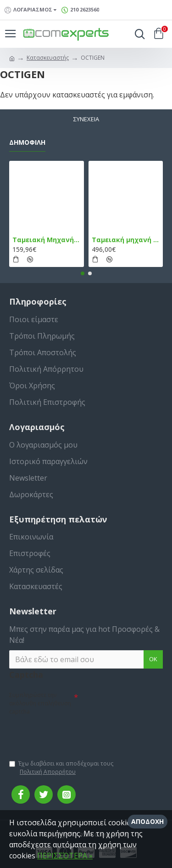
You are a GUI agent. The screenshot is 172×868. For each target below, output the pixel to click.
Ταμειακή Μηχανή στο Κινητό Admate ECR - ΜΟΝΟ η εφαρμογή (47, 240)
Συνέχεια (86, 119)
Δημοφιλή (27, 142)
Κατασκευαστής (48, 58)
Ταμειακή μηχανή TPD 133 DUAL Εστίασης (126, 240)
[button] (83, 273)
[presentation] (73, 733)
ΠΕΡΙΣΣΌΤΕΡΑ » (65, 856)
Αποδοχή (147, 821)
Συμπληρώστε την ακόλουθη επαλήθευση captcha (40, 703)
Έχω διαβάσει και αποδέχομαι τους (61, 768)
